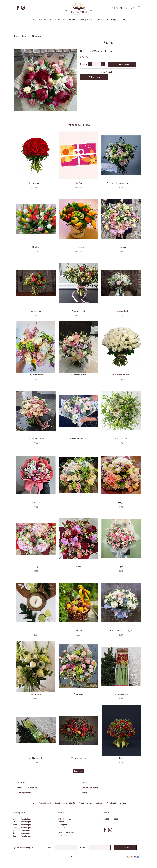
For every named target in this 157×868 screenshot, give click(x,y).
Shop (17, 36)
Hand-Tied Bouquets (31, 36)
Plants (84, 793)
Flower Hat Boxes (90, 788)
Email (83, 847)
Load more (78, 771)
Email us (106, 822)
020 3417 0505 (122, 8)
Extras (84, 783)
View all (21, 783)
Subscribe (125, 847)
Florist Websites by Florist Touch (79, 857)
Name (49, 847)
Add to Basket (122, 64)
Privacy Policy (63, 835)
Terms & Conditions (66, 832)
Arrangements (24, 793)
